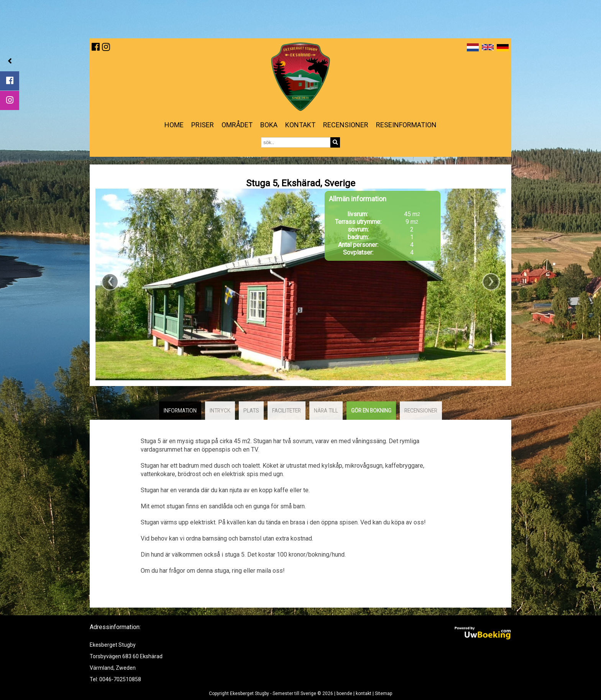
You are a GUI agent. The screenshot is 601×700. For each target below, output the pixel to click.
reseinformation (406, 125)
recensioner (421, 411)
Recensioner (346, 125)
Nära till (326, 411)
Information (180, 411)
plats (251, 411)
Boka (269, 125)
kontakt (300, 125)
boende (344, 693)
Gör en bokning (371, 411)
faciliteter (287, 411)
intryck (220, 411)
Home (174, 125)
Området (237, 125)
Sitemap (383, 693)
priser (203, 125)
